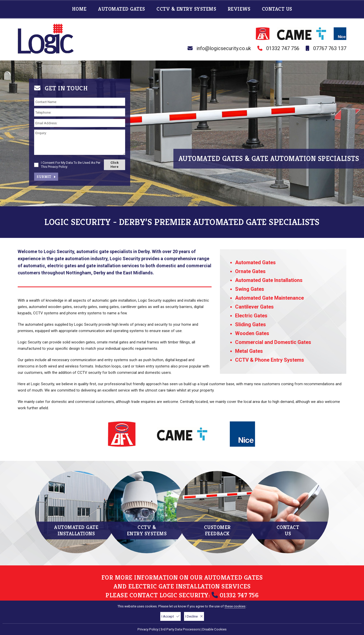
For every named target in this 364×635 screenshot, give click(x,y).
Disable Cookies (214, 629)
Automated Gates (122, 9)
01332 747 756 (283, 48)
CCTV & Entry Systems (187, 9)
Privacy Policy (148, 629)
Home (80, 9)
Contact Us (277, 9)
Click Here (115, 165)
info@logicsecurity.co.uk (224, 48)
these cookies (235, 606)
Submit (46, 177)
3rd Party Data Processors (180, 629)
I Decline (194, 616)
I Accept (170, 616)
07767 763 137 (330, 48)
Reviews (240, 9)
